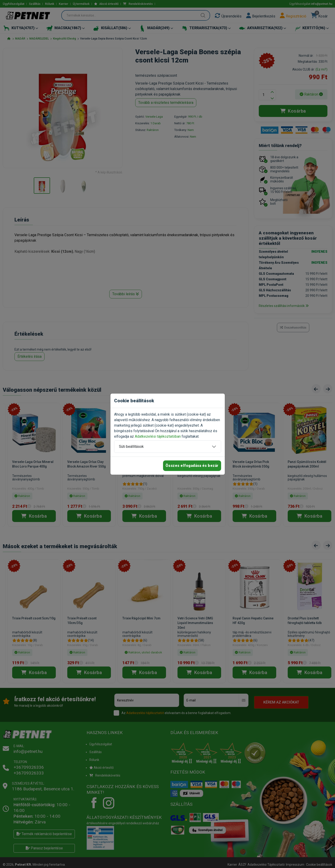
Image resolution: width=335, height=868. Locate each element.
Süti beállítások (131, 447)
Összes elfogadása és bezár (192, 466)
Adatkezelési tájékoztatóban (158, 436)
